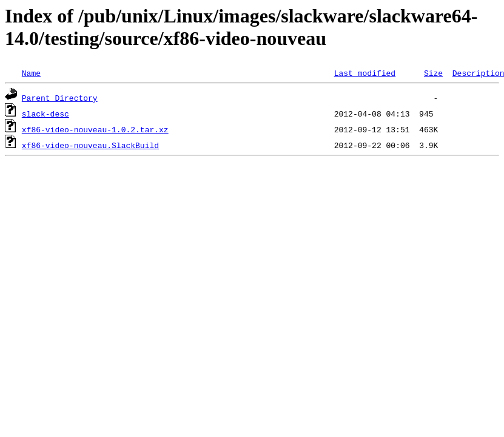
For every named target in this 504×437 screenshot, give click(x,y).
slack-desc (45, 113)
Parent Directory (60, 98)
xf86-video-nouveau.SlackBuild (90, 145)
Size (433, 73)
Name (31, 73)
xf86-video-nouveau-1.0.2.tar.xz (95, 129)
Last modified (365, 73)
